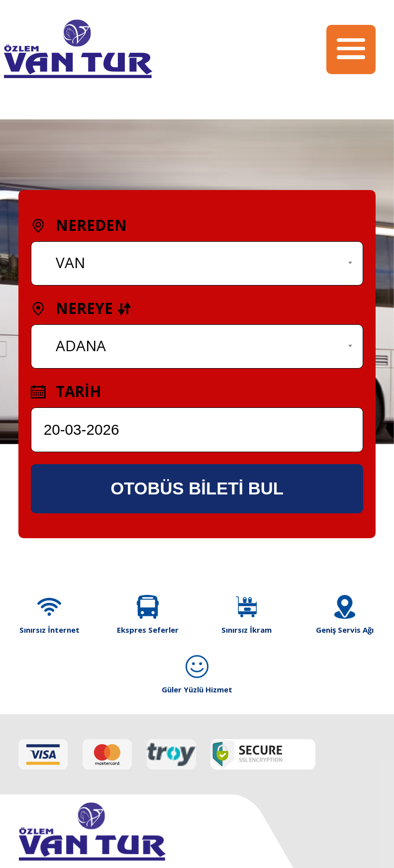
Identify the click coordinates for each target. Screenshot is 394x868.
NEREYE (81, 308)
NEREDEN (79, 225)
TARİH (66, 391)
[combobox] (197, 263)
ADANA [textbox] (81, 345)
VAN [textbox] (70, 262)
